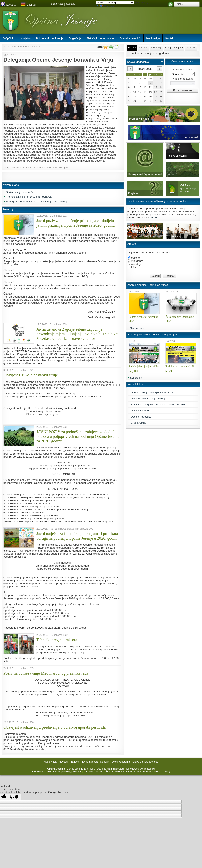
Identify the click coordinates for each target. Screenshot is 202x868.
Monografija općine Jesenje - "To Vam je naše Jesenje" (37, 201)
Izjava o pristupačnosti (145, 762)
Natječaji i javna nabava (84, 762)
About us (8, 4)
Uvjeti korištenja (121, 762)
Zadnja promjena (174, 48)
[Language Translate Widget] (115, 3)
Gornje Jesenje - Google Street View (152, 392)
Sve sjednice (138, 328)
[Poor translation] (15, 797)
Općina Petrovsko (141, 417)
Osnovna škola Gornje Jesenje (148, 399)
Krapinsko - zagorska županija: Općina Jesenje (158, 405)
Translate (105, 6)
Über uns (29, 4)
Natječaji (143, 48)
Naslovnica (57, 4)
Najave (132, 48)
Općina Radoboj (140, 411)
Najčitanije (156, 48)
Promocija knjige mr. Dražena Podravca (29, 197)
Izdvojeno (191, 48)
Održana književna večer (20, 192)
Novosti (36, 47)
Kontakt (70, 4)
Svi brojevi (136, 378)
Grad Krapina (138, 423)
